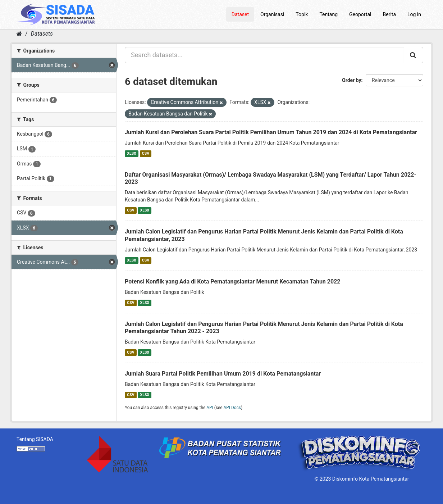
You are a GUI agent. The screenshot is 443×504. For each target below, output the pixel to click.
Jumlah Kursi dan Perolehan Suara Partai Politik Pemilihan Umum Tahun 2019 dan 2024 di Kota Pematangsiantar (271, 132)
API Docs (232, 408)
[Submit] (414, 55)
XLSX (131, 153)
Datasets (42, 34)
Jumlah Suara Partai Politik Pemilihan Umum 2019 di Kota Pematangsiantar (223, 374)
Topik (302, 14)
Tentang (328, 14)
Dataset (240, 14)
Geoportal (360, 14)
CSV (146, 153)
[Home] (19, 34)
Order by (352, 80)
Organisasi (272, 14)
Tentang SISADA (35, 439)
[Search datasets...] (264, 55)
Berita (390, 14)
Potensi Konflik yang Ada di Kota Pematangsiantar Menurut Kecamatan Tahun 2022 (233, 281)
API (210, 408)
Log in (414, 14)
